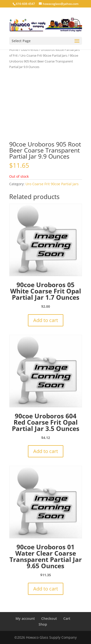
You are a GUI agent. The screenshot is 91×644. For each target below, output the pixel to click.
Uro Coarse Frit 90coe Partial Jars (44, 55)
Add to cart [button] (46, 320)
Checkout (49, 618)
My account (25, 618)
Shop (43, 624)
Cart (67, 618)
